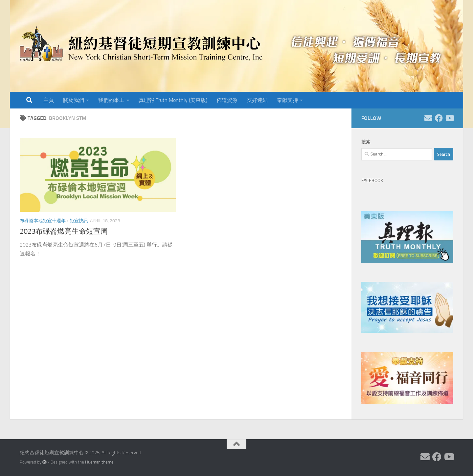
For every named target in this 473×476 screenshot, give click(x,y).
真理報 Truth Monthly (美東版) (173, 100)
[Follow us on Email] (428, 118)
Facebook (372, 181)
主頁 (49, 100)
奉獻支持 (287, 100)
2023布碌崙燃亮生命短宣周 (64, 231)
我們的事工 (111, 100)
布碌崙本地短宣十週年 (43, 221)
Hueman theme (99, 462)
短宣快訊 (79, 221)
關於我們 (74, 100)
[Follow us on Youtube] (449, 118)
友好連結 (257, 100)
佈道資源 (227, 100)
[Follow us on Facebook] (439, 118)
